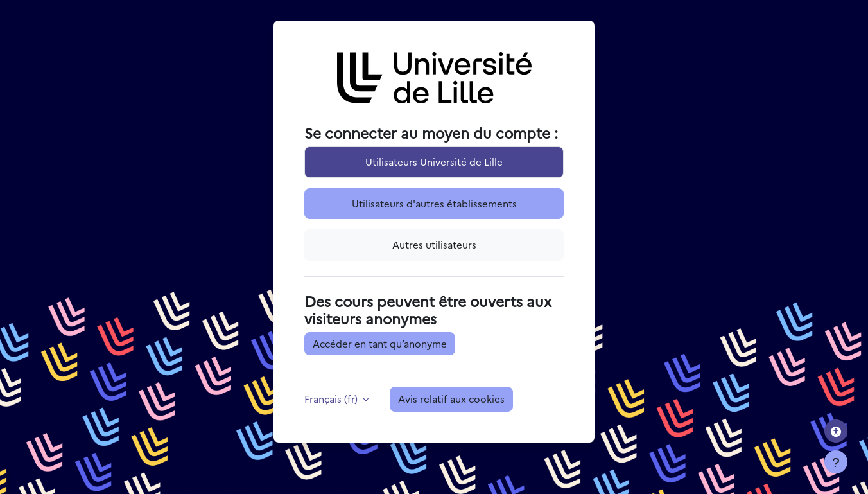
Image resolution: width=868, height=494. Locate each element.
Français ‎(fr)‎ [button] (332, 399)
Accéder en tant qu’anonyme (380, 343)
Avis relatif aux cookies (451, 399)
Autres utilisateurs (434, 244)
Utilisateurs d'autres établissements (434, 203)
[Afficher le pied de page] (836, 462)
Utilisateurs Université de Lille (434, 162)
